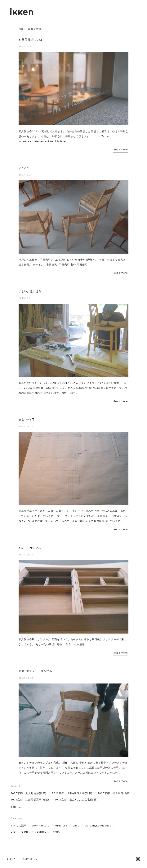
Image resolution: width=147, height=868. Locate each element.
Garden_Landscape (98, 826)
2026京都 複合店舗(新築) (114, 793)
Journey (41, 832)
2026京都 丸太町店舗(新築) (28, 793)
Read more (121, 150)
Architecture (41, 826)
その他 (56, 832)
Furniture (61, 826)
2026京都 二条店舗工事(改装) (30, 799)
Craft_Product (20, 832)
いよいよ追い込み (30, 292)
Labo (76, 826)
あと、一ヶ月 (27, 420)
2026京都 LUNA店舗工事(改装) (72, 793)
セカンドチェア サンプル (35, 671)
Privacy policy (28, 859)
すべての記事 (19, 826)
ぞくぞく (24, 168)
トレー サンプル (30, 548)
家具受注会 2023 (30, 40)
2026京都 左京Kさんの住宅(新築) (76, 799)
